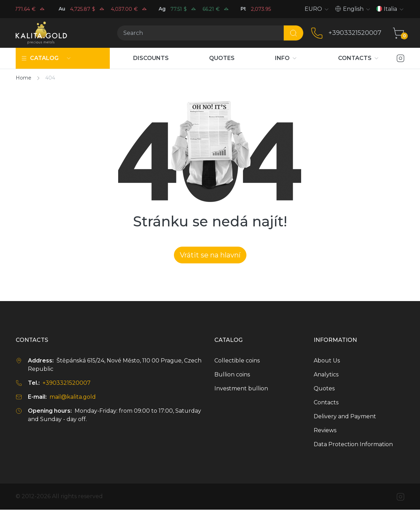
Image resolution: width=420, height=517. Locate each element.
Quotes (324, 388)
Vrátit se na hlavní (210, 255)
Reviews (325, 430)
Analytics (326, 374)
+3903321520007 (355, 33)
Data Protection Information (353, 444)
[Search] (200, 33)
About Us (327, 361)
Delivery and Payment (345, 416)
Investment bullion (241, 388)
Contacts (326, 402)
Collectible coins (237, 361)
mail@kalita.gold (73, 397)
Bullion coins (232, 374)
